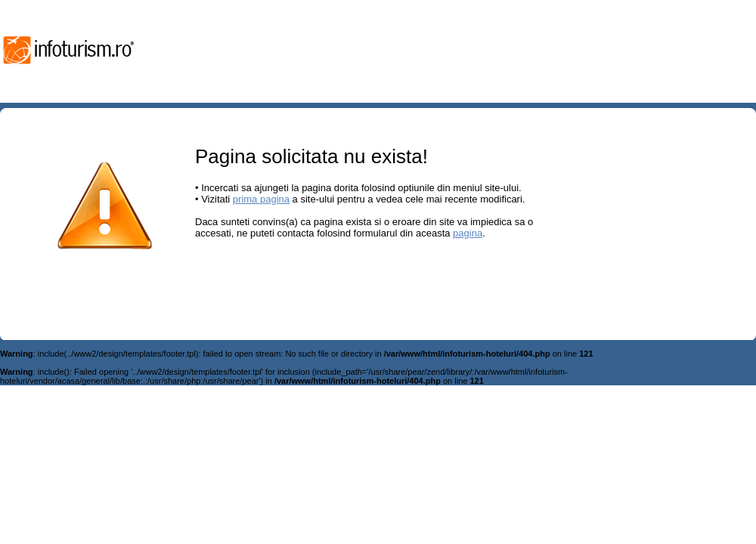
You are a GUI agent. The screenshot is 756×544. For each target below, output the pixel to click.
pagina (468, 233)
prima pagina (261, 199)
